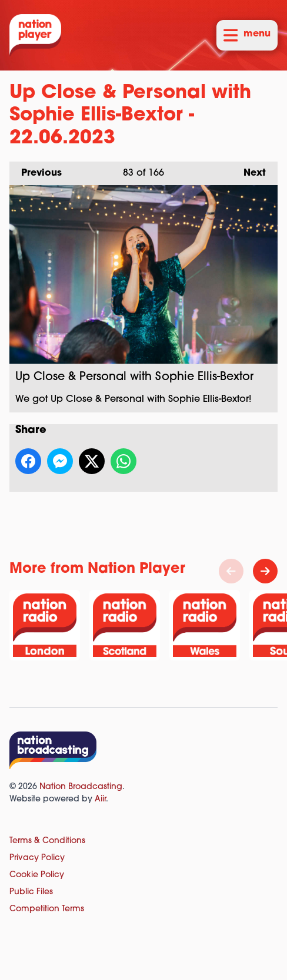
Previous (36, 170)
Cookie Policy (37, 875)
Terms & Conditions (47, 841)
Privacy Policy (37, 858)
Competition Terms (47, 909)
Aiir (100, 799)
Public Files (31, 892)
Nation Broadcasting (81, 787)
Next (249, 170)
